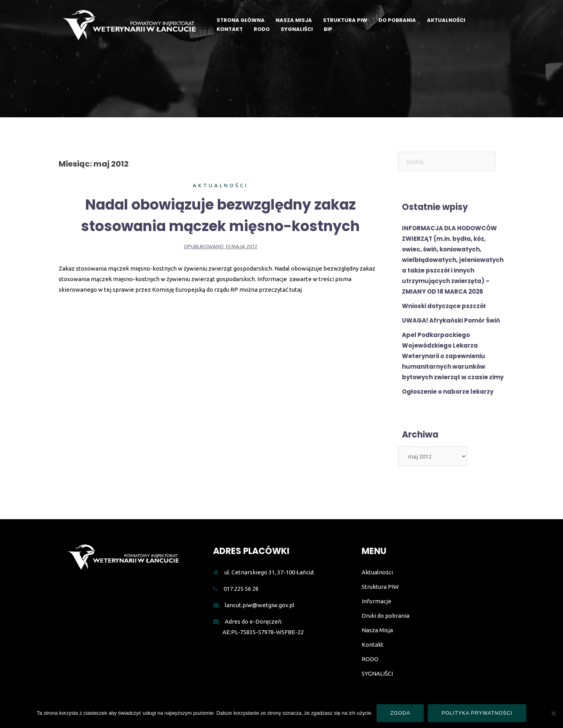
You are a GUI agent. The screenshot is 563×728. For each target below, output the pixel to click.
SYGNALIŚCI (297, 29)
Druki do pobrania (385, 616)
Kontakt (373, 645)
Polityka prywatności (477, 713)
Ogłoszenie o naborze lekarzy (448, 392)
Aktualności (221, 185)
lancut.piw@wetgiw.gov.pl (260, 605)
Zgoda (400, 713)
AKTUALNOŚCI (446, 20)
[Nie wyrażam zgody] (553, 713)
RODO (262, 29)
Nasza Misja (377, 630)
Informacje (377, 601)
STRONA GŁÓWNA (241, 20)
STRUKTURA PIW (345, 20)
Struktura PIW (380, 587)
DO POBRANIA (397, 20)
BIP (328, 29)
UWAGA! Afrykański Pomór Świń (451, 320)
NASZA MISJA (294, 20)
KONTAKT (230, 29)
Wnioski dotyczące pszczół (444, 306)
